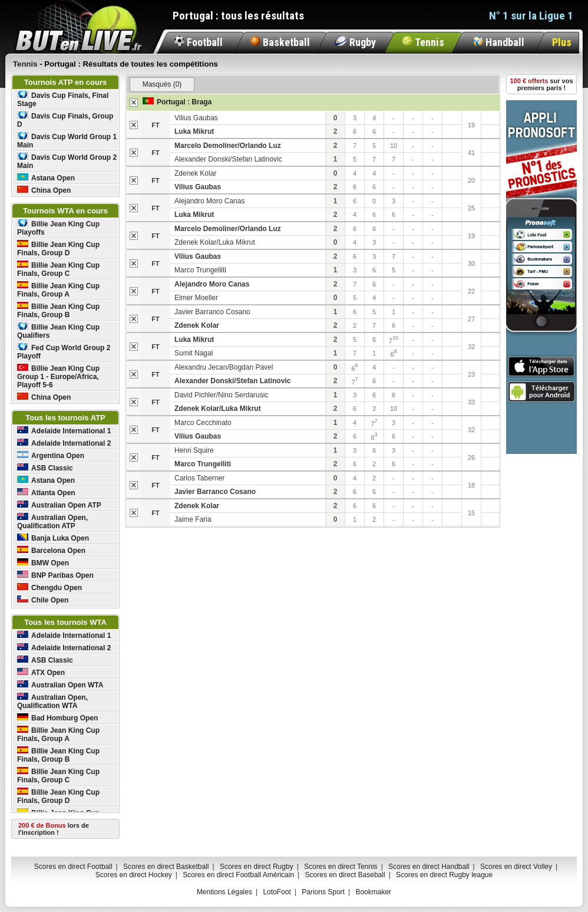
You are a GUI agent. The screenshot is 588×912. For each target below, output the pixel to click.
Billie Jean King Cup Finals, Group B (58, 310)
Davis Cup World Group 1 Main (67, 141)
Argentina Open (51, 455)
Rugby (355, 42)
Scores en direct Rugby (257, 867)
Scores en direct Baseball (345, 875)
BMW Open (43, 563)
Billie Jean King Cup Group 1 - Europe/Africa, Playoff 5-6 (58, 376)
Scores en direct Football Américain (238, 875)
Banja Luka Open (53, 538)
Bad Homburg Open (57, 718)
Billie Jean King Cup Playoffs (58, 228)
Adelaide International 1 (64, 431)
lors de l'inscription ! (54, 829)
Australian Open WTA (60, 685)
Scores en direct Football (73, 867)
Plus (562, 42)
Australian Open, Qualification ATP (52, 521)
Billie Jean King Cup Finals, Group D (58, 248)
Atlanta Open (46, 493)
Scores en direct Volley (516, 867)
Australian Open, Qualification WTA (52, 701)
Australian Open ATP (59, 505)
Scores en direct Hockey (134, 875)
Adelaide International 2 (64, 443)
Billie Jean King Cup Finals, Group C (58, 269)
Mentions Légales (224, 892)
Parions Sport (323, 892)
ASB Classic (45, 468)
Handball (499, 42)
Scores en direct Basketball (166, 867)
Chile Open (43, 600)
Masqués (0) (162, 84)
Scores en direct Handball (429, 867)
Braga (201, 102)
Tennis (423, 42)
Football (199, 42)
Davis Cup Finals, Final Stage (63, 99)
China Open (44, 190)
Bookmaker (373, 892)
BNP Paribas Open (55, 575)
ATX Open (41, 672)
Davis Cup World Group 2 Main (67, 161)
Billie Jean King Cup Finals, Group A (58, 290)
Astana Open (46, 178)
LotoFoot (277, 892)
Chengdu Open (49, 587)
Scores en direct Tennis (341, 867)
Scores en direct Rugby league (444, 875)
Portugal (171, 102)
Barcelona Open (51, 550)
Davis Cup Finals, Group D (65, 120)
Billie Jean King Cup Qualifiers (58, 331)
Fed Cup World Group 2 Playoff (64, 352)
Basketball (280, 42)
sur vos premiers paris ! (542, 84)
